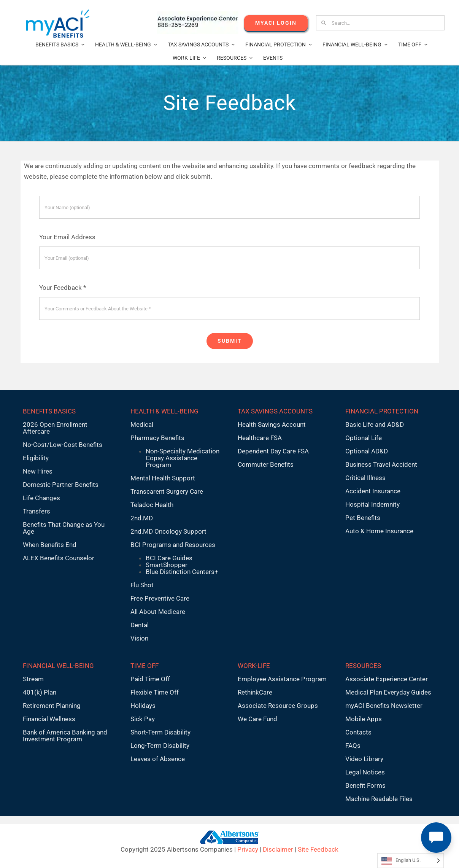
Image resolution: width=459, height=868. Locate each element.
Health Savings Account (272, 424)
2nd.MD (142, 518)
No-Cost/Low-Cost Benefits (63, 445)
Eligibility (36, 458)
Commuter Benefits (266, 464)
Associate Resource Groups (278, 706)
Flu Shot (142, 585)
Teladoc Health (152, 505)
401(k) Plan (40, 692)
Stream (33, 679)
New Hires (38, 471)
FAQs (353, 746)
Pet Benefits (363, 518)
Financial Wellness (49, 719)
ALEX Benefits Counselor (59, 558)
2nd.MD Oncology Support (168, 531)
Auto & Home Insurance (379, 531)
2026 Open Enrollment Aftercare (55, 428)
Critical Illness (365, 478)
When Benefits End (50, 545)
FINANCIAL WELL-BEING (58, 666)
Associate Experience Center (387, 679)
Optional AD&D (367, 451)
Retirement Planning (52, 706)
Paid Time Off (150, 679)
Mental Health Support (163, 478)
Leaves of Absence (158, 759)
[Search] (324, 23)
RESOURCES (363, 666)
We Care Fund (257, 719)
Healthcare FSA (260, 438)
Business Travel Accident (381, 464)
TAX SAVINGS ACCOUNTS (275, 411)
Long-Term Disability (160, 746)
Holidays (143, 706)
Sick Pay (143, 719)
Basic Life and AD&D (375, 424)
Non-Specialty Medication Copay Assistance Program (183, 458)
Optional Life (364, 438)
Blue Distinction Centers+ (182, 572)
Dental (140, 625)
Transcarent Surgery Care (167, 491)
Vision (139, 638)
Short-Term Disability (160, 732)
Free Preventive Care (160, 598)
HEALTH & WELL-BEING (164, 411)
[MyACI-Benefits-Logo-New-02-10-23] (58, 13)
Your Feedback (63, 288)
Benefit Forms (365, 785)
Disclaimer (278, 849)
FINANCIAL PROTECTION (382, 411)
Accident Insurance (373, 491)
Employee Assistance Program (282, 679)
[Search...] (380, 23)
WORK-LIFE (254, 666)
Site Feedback (318, 849)
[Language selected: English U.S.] (411, 861)
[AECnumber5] (198, 14)
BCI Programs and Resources (173, 545)
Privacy (248, 849)
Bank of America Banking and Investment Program (65, 736)
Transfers (37, 511)
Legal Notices (365, 772)
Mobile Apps (364, 719)
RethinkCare (255, 692)
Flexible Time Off (155, 692)
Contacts (358, 732)
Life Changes (41, 498)
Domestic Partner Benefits (61, 485)
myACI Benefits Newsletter (384, 706)
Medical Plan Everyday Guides (388, 692)
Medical (142, 424)
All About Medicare (158, 612)
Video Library (364, 759)
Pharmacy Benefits (157, 438)
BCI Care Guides (169, 558)
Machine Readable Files (379, 799)
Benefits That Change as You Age (64, 528)
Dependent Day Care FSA (273, 451)
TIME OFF (145, 666)
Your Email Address (67, 237)
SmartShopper (167, 565)
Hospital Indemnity (372, 504)
